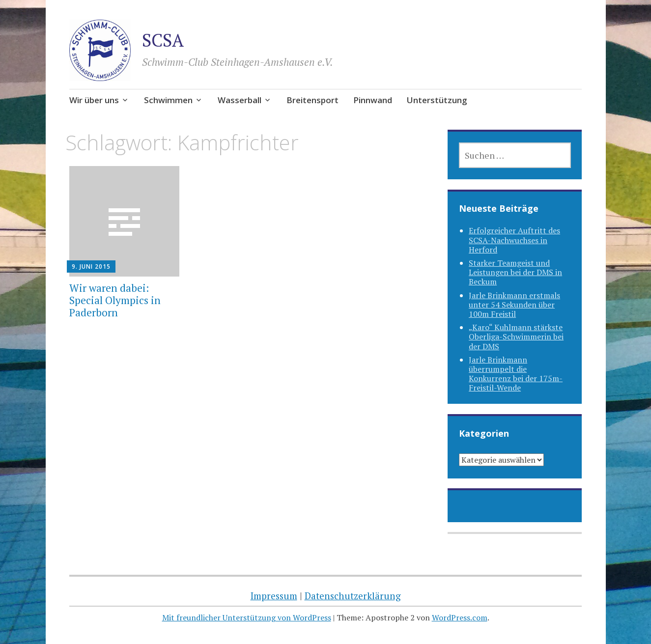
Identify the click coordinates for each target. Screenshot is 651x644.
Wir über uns (94, 100)
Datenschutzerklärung (353, 596)
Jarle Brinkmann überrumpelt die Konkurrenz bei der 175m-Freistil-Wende (516, 374)
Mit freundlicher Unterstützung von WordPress (247, 617)
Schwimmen (168, 100)
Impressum (274, 596)
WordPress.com (460, 617)
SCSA (163, 40)
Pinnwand (373, 100)
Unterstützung (437, 100)
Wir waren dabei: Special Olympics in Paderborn (115, 300)
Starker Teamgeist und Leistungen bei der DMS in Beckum (515, 272)
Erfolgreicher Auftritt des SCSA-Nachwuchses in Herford (514, 240)
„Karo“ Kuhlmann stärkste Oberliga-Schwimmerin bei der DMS (516, 336)
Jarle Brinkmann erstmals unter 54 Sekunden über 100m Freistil (514, 305)
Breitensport (312, 100)
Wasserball (240, 100)
